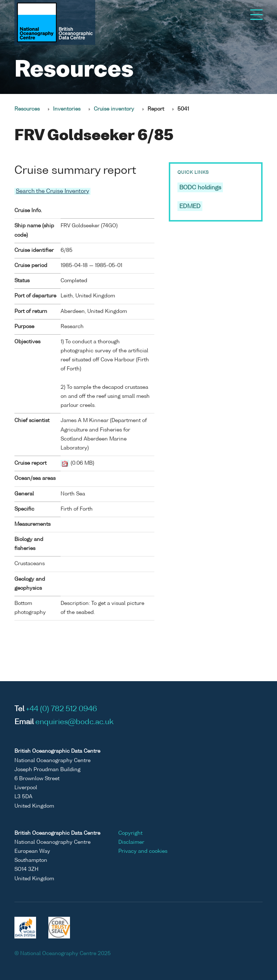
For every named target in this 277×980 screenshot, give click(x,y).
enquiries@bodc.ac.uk (74, 722)
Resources (27, 109)
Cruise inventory (114, 109)
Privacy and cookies (143, 851)
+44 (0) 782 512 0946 (61, 709)
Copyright (130, 833)
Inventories (67, 109)
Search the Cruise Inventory (52, 191)
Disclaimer (131, 842)
